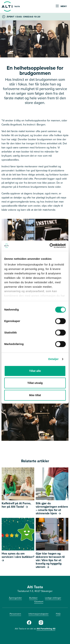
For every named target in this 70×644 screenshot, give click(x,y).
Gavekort (39, 602)
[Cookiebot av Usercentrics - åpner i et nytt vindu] (50, 246)
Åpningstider (15, 598)
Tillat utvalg (35, 383)
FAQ (58, 614)
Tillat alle (35, 371)
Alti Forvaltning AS (46, 629)
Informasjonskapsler (39, 614)
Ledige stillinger (53, 598)
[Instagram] (41, 624)
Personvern (15, 614)
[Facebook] (29, 624)
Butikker (33, 598)
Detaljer (54, 359)
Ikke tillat (35, 395)
